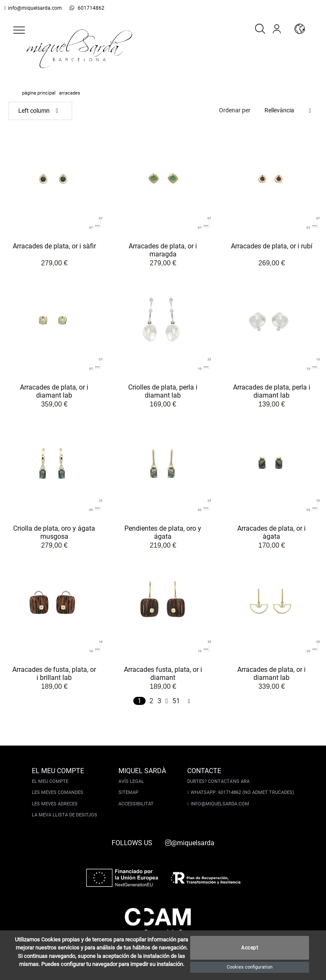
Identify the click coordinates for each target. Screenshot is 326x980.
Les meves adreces (56, 804)
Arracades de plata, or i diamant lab (54, 392)
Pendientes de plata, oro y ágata (163, 533)
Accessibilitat (137, 804)
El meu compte (51, 781)
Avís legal (132, 781)
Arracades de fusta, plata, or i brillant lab (54, 674)
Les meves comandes (58, 792)
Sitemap (129, 792)
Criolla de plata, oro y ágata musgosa (54, 533)
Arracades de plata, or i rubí (272, 246)
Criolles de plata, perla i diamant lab (163, 392)
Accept (250, 948)
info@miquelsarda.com (33, 8)
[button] (19, 30)
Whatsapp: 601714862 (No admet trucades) (242, 792)
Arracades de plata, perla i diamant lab (272, 392)
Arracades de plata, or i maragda (163, 251)
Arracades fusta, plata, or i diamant (163, 674)
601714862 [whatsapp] (83, 8)
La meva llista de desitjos (65, 815)
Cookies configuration (250, 967)
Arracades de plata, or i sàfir (54, 246)
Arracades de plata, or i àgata (271, 533)
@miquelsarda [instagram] (190, 843)
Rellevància (279, 110)
